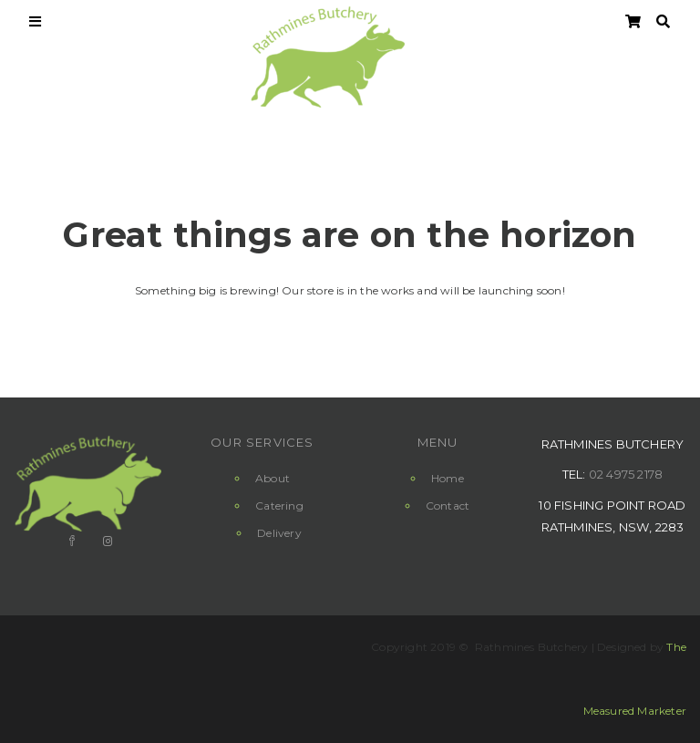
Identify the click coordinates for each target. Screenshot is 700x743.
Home (448, 478)
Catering (279, 506)
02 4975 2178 (626, 474)
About (273, 478)
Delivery (279, 533)
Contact (448, 506)
